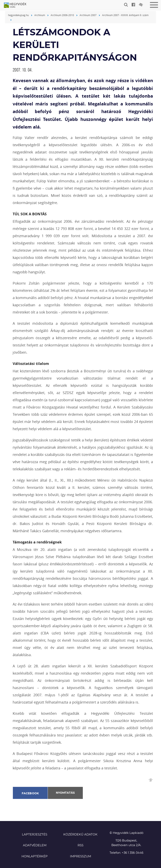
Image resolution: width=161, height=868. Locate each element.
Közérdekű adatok (80, 835)
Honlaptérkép (35, 856)
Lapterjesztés (35, 835)
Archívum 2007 (88, 15)
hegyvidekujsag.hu (18, 15)
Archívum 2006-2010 (62, 15)
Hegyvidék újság (17, 5)
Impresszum (80, 856)
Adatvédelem (35, 845)
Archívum (40, 15)
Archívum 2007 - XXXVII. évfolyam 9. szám (125, 15)
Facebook (30, 793)
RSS (80, 845)
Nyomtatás (65, 793)
